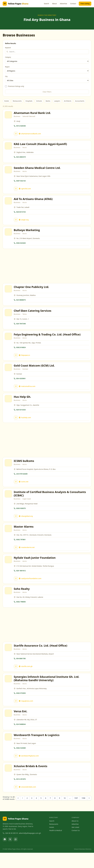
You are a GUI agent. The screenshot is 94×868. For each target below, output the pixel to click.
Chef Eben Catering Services (33, 316)
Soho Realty (22, 600)
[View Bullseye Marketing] (9, 235)
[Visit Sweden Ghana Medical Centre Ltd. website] (16, 191)
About (54, 4)
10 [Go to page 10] (65, 813)
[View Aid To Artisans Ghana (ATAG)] (9, 204)
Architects (68, 101)
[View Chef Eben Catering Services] (9, 318)
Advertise (63, 4)
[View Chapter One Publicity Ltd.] (9, 293)
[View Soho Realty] (9, 602)
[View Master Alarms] (9, 538)
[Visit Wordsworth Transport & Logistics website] (16, 770)
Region (7, 67)
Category (8, 57)
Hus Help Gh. (23, 404)
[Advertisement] (47, 270)
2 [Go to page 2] (27, 813)
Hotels (7, 101)
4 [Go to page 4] (36, 813)
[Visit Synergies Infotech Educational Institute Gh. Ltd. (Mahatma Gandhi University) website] (16, 714)
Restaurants (17, 101)
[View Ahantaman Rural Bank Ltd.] (9, 115)
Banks (48, 101)
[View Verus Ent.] (9, 727)
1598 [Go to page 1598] (83, 813)
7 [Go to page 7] (50, 813)
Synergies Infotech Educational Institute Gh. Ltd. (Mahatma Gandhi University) (47, 691)
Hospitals (29, 101)
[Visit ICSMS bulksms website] (16, 490)
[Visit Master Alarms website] (16, 557)
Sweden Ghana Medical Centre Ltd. (38, 170)
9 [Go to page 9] (59, 813)
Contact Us (76, 846)
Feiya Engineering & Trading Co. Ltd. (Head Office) (48, 340)
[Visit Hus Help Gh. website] (16, 425)
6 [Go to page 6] (46, 813)
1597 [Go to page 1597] (76, 813)
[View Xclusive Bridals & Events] (9, 783)
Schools (39, 101)
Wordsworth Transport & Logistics (37, 749)
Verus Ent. (21, 725)
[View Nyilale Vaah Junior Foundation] (9, 570)
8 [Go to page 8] (55, 813)
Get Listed (75, 842)
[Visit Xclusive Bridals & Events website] (16, 802)
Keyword (8, 48)
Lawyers (57, 101)
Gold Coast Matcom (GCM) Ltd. (35, 372)
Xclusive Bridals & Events (31, 781)
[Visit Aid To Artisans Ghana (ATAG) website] (16, 222)
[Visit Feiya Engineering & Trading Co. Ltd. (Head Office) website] (16, 361)
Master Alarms (24, 536)
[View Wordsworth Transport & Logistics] (9, 751)
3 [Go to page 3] (32, 813)
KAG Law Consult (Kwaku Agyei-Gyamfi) (41, 145)
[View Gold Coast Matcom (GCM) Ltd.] (9, 374)
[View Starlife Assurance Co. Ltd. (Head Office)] (9, 659)
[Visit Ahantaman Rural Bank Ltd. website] (16, 134)
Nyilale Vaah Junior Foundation (35, 568)
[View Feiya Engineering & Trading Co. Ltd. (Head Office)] (9, 342)
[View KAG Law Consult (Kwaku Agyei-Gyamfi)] (9, 147)
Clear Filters (47, 92)
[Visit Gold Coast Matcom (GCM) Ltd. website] (16, 393)
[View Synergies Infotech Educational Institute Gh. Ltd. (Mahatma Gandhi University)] (9, 691)
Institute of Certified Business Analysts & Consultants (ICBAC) (50, 502)
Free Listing (85, 4)
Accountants (80, 101)
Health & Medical (56, 846)
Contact (73, 4)
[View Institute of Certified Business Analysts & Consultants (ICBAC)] (9, 503)
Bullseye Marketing (27, 233)
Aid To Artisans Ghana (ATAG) (34, 202)
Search (46, 4)
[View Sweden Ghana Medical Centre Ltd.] (9, 172)
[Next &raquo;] (89, 813)
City (6, 76)
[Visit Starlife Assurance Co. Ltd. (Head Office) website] (16, 678)
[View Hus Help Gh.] (9, 406)
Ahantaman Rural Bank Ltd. (33, 113)
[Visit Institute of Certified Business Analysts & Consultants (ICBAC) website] (16, 525)
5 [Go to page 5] (41, 813)
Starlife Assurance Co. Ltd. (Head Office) (41, 657)
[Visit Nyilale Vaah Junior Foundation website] (16, 589)
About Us (75, 836)
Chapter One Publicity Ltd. (32, 291)
